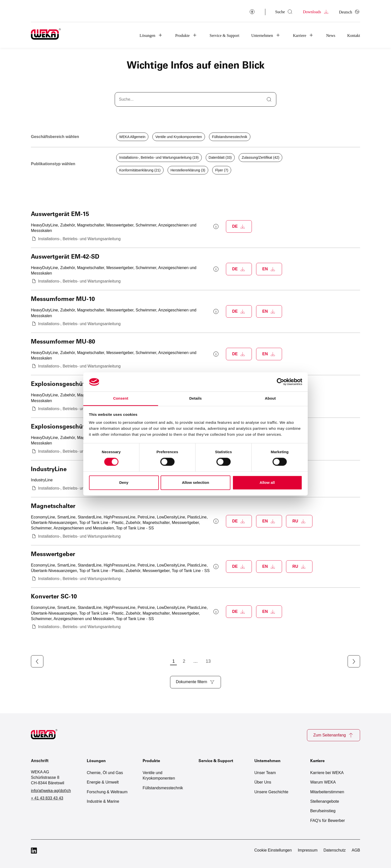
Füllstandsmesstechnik (230, 137)
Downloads (316, 12)
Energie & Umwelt (103, 781)
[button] (151, 35)
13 (229, 661)
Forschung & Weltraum (107, 790)
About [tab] (270, 398)
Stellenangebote (325, 800)
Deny (124, 482)
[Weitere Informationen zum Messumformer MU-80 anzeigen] (216, 354)
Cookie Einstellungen (273, 849)
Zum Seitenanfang (334, 735)
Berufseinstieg (323, 810)
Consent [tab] (121, 398)
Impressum (308, 849)
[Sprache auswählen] (350, 12)
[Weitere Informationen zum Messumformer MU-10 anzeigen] (216, 311)
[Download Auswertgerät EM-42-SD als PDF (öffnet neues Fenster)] (239, 269)
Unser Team (265, 771)
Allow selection (195, 482)
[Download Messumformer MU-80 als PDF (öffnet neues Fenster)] (239, 354)
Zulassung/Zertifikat (260, 157)
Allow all (267, 482)
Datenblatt (220, 157)
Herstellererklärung (188, 170)
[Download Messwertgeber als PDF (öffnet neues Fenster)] (239, 567)
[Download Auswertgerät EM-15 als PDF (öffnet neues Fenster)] (239, 226)
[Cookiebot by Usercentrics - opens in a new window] (280, 382)
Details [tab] (195, 398)
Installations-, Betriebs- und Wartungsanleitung (159, 157)
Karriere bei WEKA (327, 771)
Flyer (222, 170)
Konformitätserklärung (140, 170)
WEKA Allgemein (132, 137)
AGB (356, 849)
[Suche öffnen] (284, 12)
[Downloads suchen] (193, 99)
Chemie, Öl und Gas (105, 771)
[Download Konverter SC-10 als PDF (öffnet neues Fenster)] (239, 612)
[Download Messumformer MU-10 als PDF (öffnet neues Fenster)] (239, 311)
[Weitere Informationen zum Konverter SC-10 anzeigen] (216, 612)
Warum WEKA (323, 781)
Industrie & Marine (103, 800)
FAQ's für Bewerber (328, 819)
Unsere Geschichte (271, 790)
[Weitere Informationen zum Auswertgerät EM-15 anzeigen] (216, 226)
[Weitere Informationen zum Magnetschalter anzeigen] (216, 521)
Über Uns (263, 781)
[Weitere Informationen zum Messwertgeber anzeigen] (216, 567)
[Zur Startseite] (47, 735)
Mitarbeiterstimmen (327, 790)
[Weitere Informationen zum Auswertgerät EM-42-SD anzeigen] (216, 269)
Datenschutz (335, 849)
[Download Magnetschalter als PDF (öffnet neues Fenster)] (239, 521)
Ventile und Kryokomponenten (179, 137)
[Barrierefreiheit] (252, 11)
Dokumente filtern (195, 682)
